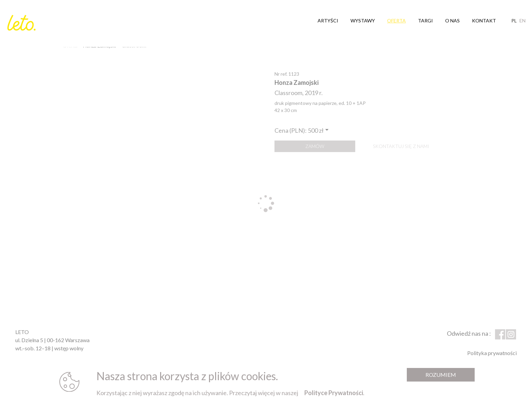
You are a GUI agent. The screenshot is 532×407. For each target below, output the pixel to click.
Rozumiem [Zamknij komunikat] (441, 375)
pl (514, 18)
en (522, 18)
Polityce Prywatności (334, 393)
